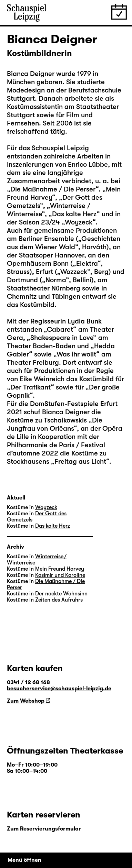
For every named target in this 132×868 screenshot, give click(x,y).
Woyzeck (79, 222)
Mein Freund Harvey (60, 569)
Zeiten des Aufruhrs (59, 600)
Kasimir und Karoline (60, 575)
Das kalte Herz (74, 214)
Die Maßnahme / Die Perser (53, 189)
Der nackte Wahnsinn (61, 594)
